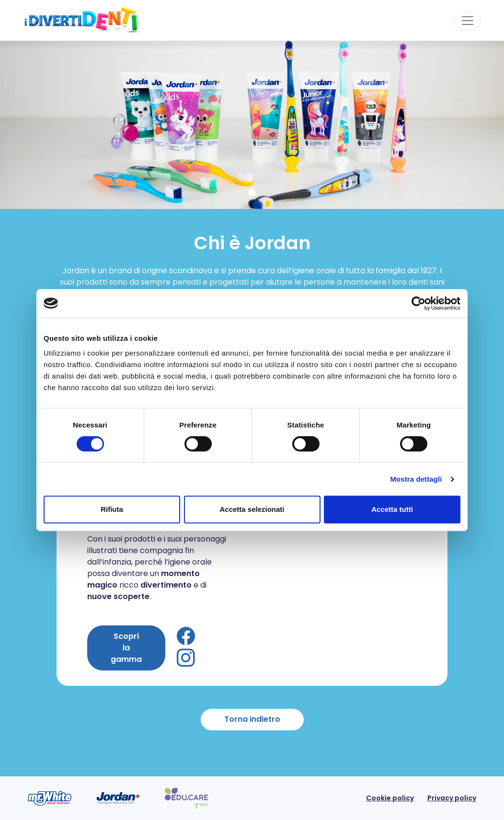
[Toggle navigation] (468, 21)
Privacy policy (452, 798)
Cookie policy (390, 798)
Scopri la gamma (126, 648)
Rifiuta (112, 509)
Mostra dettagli (416, 479)
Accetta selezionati (252, 509)
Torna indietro (252, 719)
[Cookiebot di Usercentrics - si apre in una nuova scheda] (418, 303)
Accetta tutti (392, 509)
